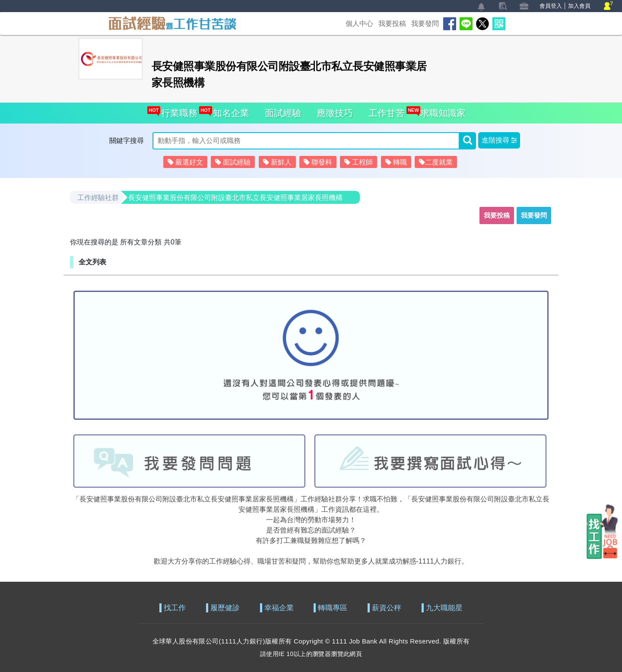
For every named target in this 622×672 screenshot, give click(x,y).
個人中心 (359, 24)
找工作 (175, 608)
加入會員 (579, 6)
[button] (499, 140)
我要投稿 (392, 24)
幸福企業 (279, 608)
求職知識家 (441, 110)
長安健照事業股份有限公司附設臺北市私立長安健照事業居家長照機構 (235, 198)
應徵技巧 (335, 113)
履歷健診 (225, 608)
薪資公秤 (387, 608)
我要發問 (425, 24)
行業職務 (177, 110)
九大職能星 (444, 608)
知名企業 (229, 110)
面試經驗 (283, 113)
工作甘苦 (387, 113)
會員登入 (551, 6)
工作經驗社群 (98, 198)
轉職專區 (333, 608)
